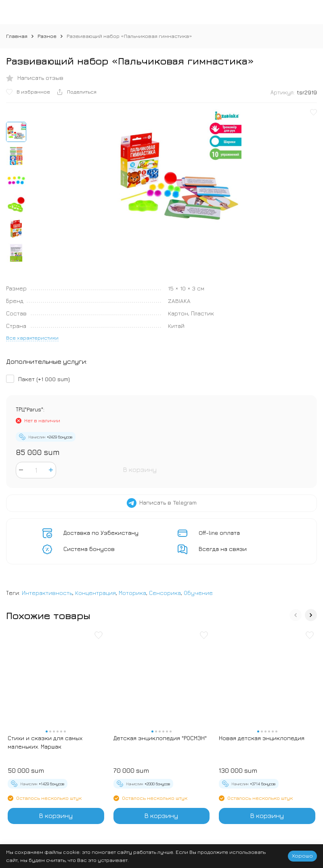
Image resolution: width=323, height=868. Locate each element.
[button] (296, 615)
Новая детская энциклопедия (262, 738)
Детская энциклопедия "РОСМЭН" (160, 738)
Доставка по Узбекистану (101, 533)
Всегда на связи (223, 549)
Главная (17, 36)
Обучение (198, 593)
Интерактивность (47, 593)
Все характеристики (32, 338)
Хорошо (302, 855)
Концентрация (95, 593)
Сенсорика (165, 593)
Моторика (132, 593)
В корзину (140, 469)
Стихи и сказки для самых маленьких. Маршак (45, 742)
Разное (47, 36)
